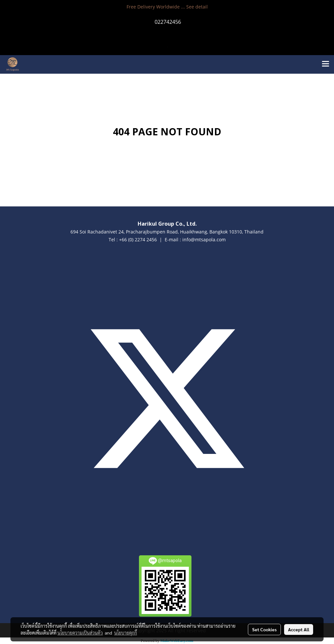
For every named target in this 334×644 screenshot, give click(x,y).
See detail (197, 7)
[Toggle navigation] (326, 64)
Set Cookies (264, 629)
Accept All (299, 629)
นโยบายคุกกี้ (126, 633)
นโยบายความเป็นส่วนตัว (80, 633)
